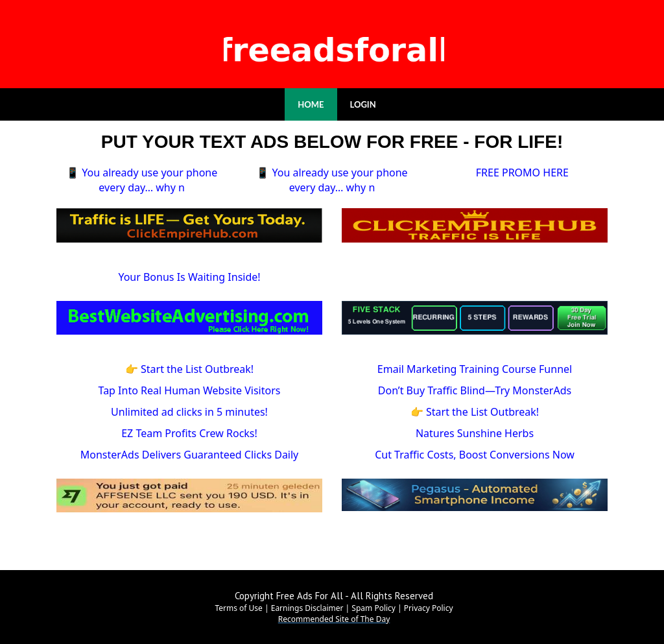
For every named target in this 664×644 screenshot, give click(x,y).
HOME (311, 104)
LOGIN (363, 104)
